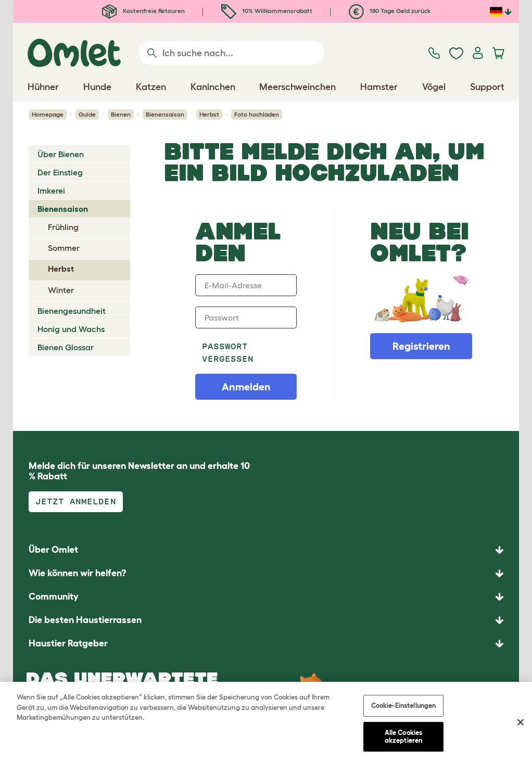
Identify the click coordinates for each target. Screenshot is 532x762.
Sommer (64, 248)
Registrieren (421, 346)
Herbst (209, 114)
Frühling (63, 227)
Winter (61, 290)
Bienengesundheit (72, 311)
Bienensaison (165, 114)
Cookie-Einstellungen (404, 707)
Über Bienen (61, 154)
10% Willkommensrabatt (267, 11)
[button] (266, 644)
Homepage (48, 114)
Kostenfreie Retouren (143, 11)
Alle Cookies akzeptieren (404, 738)
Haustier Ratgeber (68, 643)
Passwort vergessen (228, 353)
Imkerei (51, 190)
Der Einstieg (60, 172)
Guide (87, 114)
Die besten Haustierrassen (85, 620)
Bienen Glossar (66, 347)
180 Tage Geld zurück (390, 11)
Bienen (121, 114)
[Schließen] (521, 723)
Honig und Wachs (71, 329)
